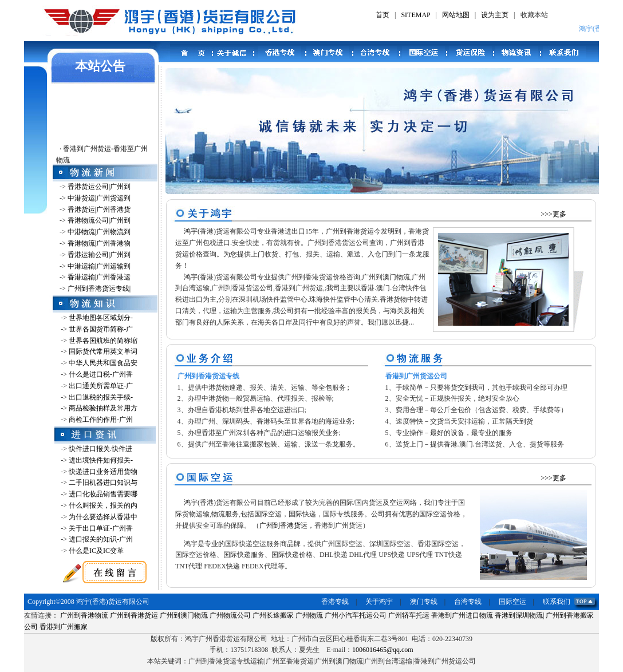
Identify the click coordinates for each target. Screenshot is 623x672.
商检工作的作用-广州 (101, 420)
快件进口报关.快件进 (100, 449)
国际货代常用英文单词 (103, 351)
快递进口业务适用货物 (103, 472)
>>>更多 (554, 214)
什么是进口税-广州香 (101, 374)
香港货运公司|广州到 (99, 187)
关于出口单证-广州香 (101, 528)
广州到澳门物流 (184, 615)
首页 (383, 15)
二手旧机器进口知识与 (103, 483)
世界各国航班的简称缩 (103, 341)
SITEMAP (415, 15)
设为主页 (495, 15)
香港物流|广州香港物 (99, 243)
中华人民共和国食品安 (103, 363)
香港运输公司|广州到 (99, 255)
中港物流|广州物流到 (99, 232)
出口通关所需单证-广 (101, 386)
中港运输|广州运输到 (99, 266)
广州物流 (309, 615)
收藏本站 (534, 15)
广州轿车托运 (409, 615)
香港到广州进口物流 (462, 615)
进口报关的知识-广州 (101, 539)
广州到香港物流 (84, 615)
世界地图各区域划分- (101, 318)
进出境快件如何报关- (101, 460)
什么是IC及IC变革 (96, 551)
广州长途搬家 (273, 615)
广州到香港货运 (283, 525)
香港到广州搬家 (64, 627)
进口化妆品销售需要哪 (103, 494)
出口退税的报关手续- (101, 397)
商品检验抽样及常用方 (103, 408)
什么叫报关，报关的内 (103, 505)
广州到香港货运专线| (99, 288)
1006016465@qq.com (383, 650)
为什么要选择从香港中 (103, 517)
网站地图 (456, 15)
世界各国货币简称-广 (101, 329)
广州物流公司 (230, 615)
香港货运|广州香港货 (99, 209)
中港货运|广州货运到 (99, 198)
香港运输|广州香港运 (99, 277)
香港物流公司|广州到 (99, 220)
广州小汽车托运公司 (356, 615)
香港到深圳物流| (519, 615)
